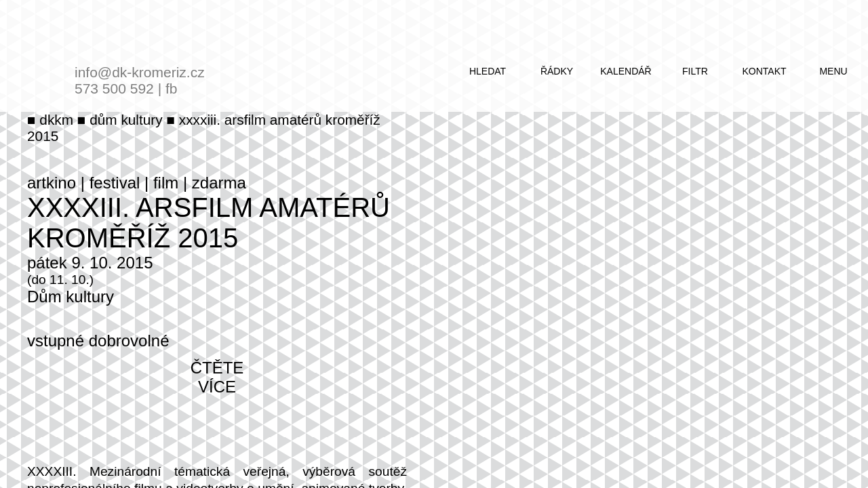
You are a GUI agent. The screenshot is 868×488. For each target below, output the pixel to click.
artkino (52, 183)
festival (115, 183)
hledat (488, 71)
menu (833, 71)
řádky (557, 71)
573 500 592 (114, 88)
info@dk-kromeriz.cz (140, 72)
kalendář (626, 71)
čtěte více (217, 377)
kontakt (764, 71)
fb (172, 88)
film (166, 183)
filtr (695, 71)
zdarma (219, 183)
